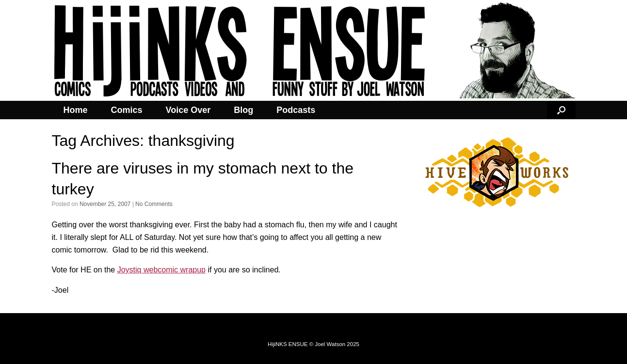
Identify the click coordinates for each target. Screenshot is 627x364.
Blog (243, 110)
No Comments (154, 204)
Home (76, 110)
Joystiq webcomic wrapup (161, 270)
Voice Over (188, 110)
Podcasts (296, 110)
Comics (127, 110)
